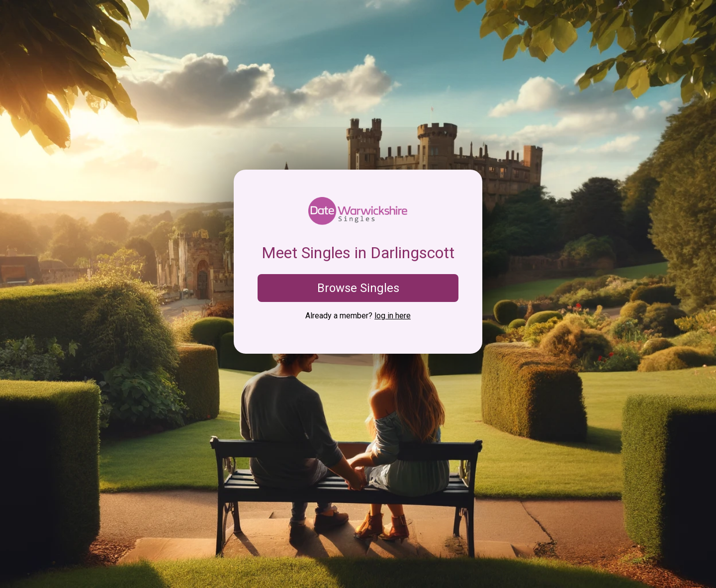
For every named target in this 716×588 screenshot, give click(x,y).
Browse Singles (358, 288)
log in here (393, 316)
